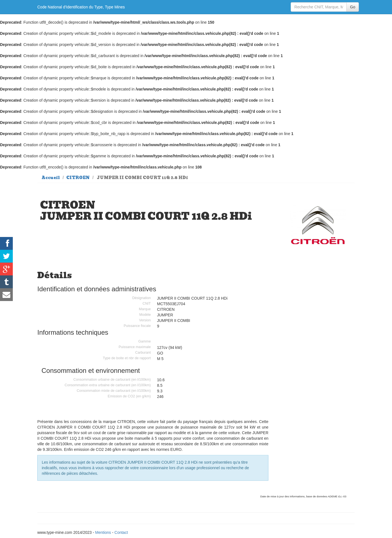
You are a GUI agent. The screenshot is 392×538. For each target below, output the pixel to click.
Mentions (103, 532)
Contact (121, 532)
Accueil (51, 178)
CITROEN (78, 178)
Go (353, 7)
